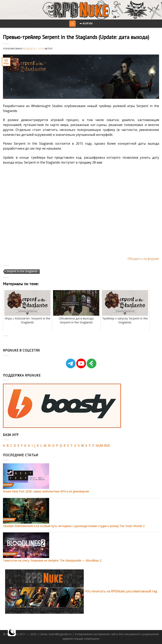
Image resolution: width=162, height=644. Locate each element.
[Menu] (72, 24)
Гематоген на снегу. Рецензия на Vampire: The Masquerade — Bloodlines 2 (52, 560)
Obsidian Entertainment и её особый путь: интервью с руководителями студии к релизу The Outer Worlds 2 (74, 526)
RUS (107, 446)
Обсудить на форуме (143, 259)
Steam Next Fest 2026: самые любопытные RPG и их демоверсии (46, 491)
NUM (99, 446)
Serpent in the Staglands (22, 271)
